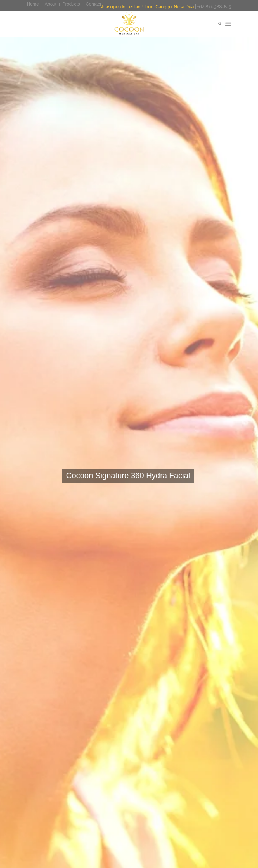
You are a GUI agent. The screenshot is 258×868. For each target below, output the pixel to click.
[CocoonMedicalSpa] (129, 24)
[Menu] (228, 24)
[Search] (217, 24)
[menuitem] (34, 4)
